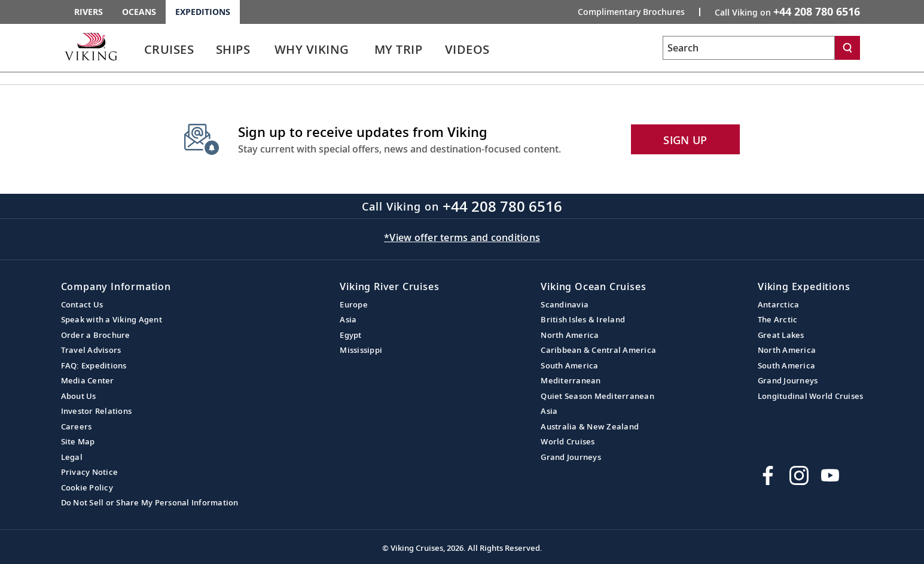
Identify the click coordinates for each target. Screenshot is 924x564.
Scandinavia (565, 304)
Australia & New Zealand (590, 426)
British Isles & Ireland (583, 319)
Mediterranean (571, 380)
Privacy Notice (90, 472)
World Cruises (568, 441)
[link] (169, 52)
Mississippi (361, 350)
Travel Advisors (91, 350)
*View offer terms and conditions (462, 237)
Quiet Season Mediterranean (597, 396)
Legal (72, 457)
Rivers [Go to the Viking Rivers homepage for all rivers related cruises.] (89, 12)
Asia (348, 319)
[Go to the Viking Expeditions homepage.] (91, 46)
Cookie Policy (87, 487)
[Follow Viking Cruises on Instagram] (799, 475)
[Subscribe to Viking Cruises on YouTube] (830, 475)
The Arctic (778, 319)
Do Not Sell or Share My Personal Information (150, 502)
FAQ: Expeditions (94, 365)
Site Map (78, 441)
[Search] (847, 48)
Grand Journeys (571, 457)
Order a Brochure (96, 335)
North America (570, 335)
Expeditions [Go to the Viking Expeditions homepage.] (203, 12)
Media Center (88, 380)
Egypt (350, 335)
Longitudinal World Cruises (811, 396)
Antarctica (779, 304)
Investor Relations (97, 411)
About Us (79, 396)
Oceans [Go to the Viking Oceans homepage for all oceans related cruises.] (139, 12)
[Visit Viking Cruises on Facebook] (768, 475)
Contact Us (82, 304)
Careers (77, 426)
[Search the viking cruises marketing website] (749, 48)
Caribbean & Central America (598, 350)
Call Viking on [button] (787, 11)
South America (569, 365)
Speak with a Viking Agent (112, 319)
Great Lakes (781, 335)
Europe (354, 304)
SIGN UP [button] (685, 140)
